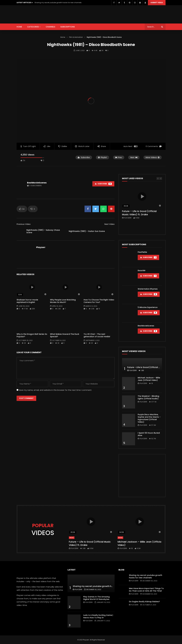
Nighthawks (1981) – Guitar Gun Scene (87, 231)
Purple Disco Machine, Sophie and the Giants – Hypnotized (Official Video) (149, 418)
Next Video (109, 224)
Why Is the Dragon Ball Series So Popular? (32, 335)
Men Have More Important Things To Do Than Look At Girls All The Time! (146, 590)
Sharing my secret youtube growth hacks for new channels (58, 3)
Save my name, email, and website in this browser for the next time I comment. (55, 390)
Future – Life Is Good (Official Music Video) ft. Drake (139, 213)
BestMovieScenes (37, 183)
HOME (19, 27)
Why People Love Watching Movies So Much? (63, 301)
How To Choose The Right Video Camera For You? (99, 301)
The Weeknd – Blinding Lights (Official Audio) (148, 397)
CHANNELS (50, 27)
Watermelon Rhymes (148, 289)
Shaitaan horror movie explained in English (27, 301)
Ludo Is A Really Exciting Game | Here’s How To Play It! (98, 616)
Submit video (157, 3)
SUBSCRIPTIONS (68, 27)
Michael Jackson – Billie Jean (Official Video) (149, 379)
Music (72, 538)
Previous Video (24, 224)
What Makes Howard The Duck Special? (65, 335)
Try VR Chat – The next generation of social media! (97, 335)
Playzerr (41, 247)
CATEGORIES (33, 27)
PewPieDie (142, 252)
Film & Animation (76, 37)
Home (63, 37)
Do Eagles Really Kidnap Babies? (144, 602)
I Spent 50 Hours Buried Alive (149, 434)
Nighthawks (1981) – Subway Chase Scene (43, 231)
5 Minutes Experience (148, 307)
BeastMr (142, 270)
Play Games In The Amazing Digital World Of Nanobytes (96, 598)
